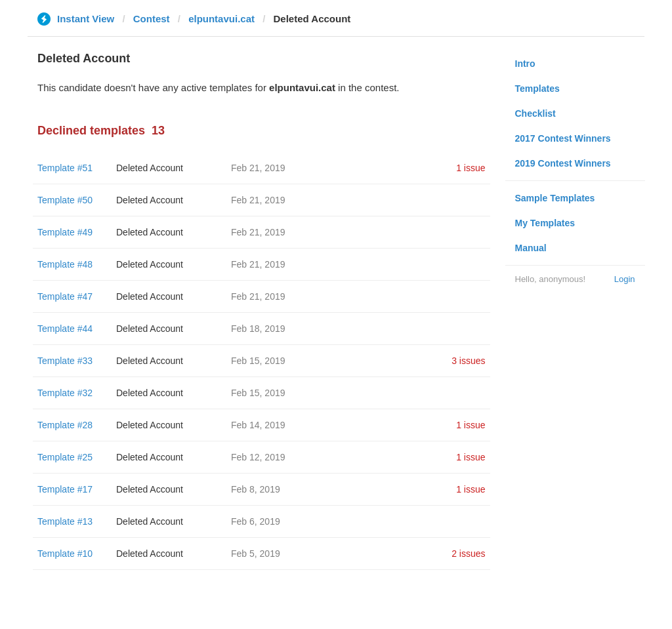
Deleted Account (150, 168)
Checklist (535, 113)
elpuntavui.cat (221, 19)
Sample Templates (555, 198)
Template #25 (65, 457)
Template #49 (65, 232)
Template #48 (65, 264)
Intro (525, 64)
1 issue (471, 168)
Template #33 (65, 361)
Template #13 (65, 521)
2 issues (468, 554)
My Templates (545, 223)
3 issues (468, 361)
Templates (537, 89)
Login (625, 279)
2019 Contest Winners (563, 163)
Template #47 (65, 296)
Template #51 (65, 168)
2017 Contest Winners (563, 138)
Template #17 (65, 489)
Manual (531, 248)
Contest (152, 19)
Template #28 (65, 425)
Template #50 (65, 200)
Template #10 (65, 554)
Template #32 (65, 393)
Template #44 (65, 329)
